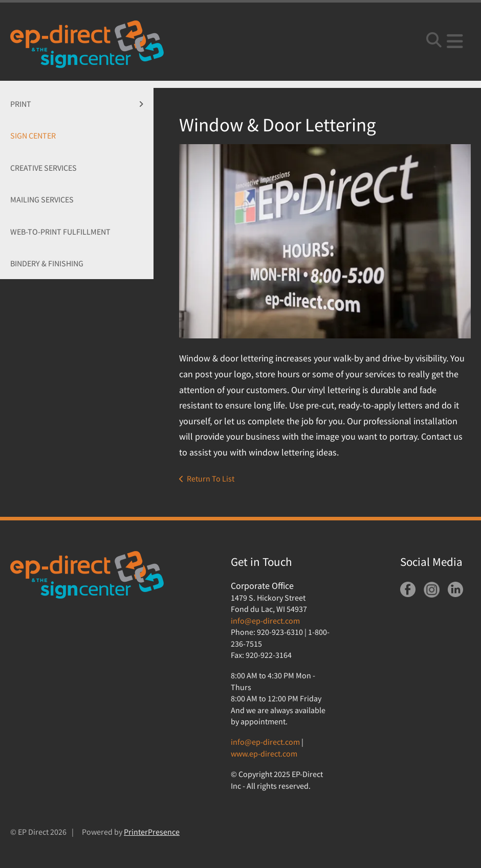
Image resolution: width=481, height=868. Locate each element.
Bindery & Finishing (47, 263)
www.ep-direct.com (264, 753)
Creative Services (43, 168)
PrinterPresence (152, 832)
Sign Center (33, 135)
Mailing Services (42, 199)
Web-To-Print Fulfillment (60, 232)
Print (82, 104)
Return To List (211, 478)
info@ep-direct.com (265, 621)
